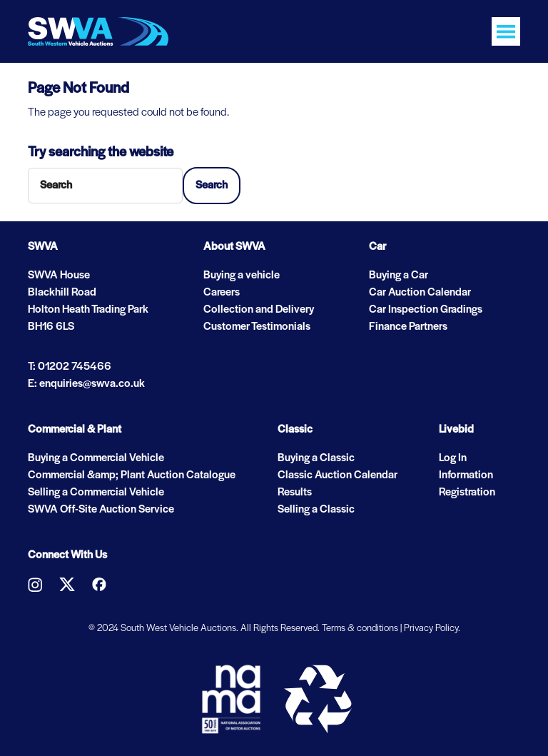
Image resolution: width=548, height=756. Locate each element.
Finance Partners (408, 327)
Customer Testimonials (257, 327)
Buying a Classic (316, 458)
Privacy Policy (431, 629)
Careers (222, 293)
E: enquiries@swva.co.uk (86, 384)
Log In (453, 458)
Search (212, 186)
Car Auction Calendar (420, 293)
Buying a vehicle (242, 276)
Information (466, 475)
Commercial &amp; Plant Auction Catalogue (132, 475)
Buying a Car (399, 276)
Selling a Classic (316, 510)
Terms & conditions (360, 629)
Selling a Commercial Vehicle (96, 493)
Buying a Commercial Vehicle (96, 458)
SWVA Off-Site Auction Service (101, 510)
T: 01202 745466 (70, 367)
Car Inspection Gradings (426, 310)
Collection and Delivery (259, 310)
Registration (467, 493)
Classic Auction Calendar (338, 475)
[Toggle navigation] (506, 31)
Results (295, 493)
